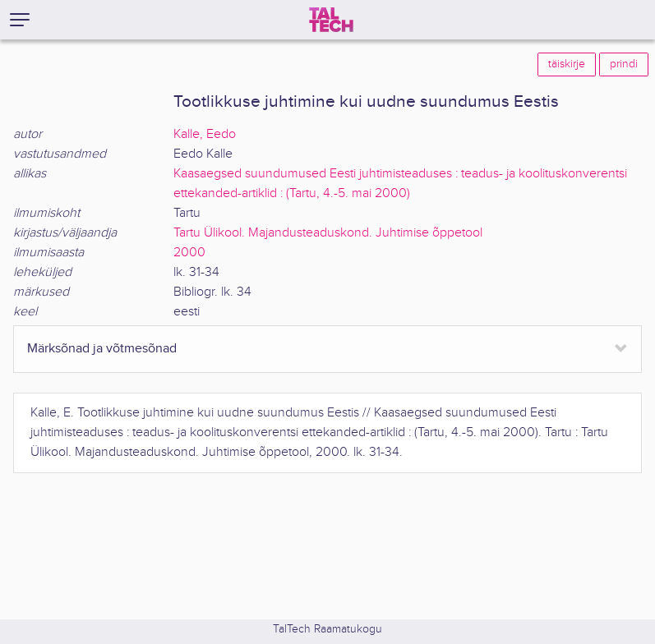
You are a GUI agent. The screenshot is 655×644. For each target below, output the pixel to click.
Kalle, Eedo (205, 134)
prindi (624, 64)
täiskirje (567, 64)
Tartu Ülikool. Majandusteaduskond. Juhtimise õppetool (328, 233)
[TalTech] (331, 20)
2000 (189, 253)
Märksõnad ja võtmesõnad (102, 349)
